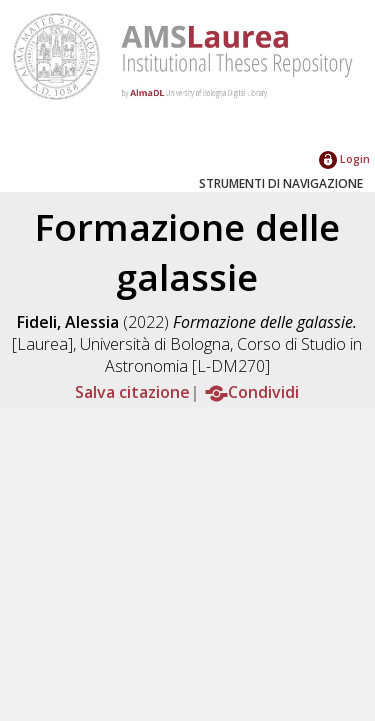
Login (344, 158)
